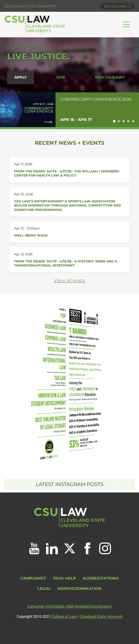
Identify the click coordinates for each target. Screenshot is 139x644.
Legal (44, 589)
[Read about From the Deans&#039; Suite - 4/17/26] (69, 170)
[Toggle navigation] (126, 24)
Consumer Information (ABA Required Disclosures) (69, 606)
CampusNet (33, 578)
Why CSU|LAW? (110, 77)
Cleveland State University (31, 6)
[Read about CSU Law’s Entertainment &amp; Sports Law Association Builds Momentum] (69, 202)
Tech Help (64, 578)
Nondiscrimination (79, 589)
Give (61, 77)
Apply (21, 77)
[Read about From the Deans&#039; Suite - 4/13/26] (69, 260)
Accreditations (101, 578)
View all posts (69, 281)
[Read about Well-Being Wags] (69, 232)
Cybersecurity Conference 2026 (96, 99)
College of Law (64, 616)
